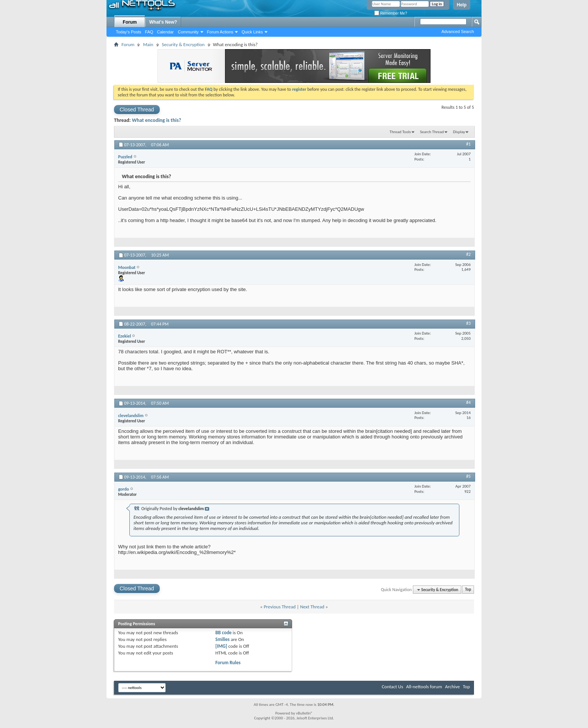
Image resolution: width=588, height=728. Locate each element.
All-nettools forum (424, 687)
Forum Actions (220, 32)
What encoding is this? (157, 120)
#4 (468, 402)
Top (468, 590)
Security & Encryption (183, 44)
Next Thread (312, 607)
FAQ (149, 32)
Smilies (222, 639)
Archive (452, 687)
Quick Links (252, 32)
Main (148, 44)
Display (459, 132)
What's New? (163, 22)
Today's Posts (129, 32)
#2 (468, 254)
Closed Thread (137, 110)
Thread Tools (400, 132)
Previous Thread (280, 607)
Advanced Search (458, 32)
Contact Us (392, 687)
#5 (468, 476)
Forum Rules (228, 663)
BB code (223, 633)
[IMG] (221, 646)
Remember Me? (391, 13)
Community (188, 32)
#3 (468, 323)
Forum (130, 22)
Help (462, 5)
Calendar (166, 32)
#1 (468, 144)
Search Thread (432, 132)
